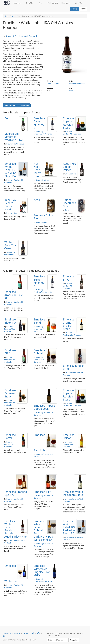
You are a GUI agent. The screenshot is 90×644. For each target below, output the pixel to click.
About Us (80, 3)
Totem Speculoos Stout (69, 203)
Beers (14, 16)
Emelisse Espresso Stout (10, 393)
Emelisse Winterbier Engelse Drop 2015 (42, 570)
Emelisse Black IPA (10, 321)
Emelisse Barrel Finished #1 (39, 123)
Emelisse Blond (39, 321)
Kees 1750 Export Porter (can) (11, 205)
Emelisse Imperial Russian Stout (69, 123)
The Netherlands (53, 84)
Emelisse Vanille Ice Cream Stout (73, 493)
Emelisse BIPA (69, 278)
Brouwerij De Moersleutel (16, 144)
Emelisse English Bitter (74, 367)
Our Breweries (53, 3)
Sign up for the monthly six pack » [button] (17, 105)
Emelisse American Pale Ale (14, 295)
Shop (41, 3)
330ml (71, 91)
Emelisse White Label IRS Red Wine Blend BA (10, 170)
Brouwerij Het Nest (43, 180)
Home (7, 16)
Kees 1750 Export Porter (69, 167)
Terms (26, 633)
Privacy (17, 633)
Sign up (75, 9)
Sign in (83, 9)
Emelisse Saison (69, 437)
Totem (67, 210)
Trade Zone (18, 3)
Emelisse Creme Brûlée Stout (69, 324)
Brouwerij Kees (71, 174)
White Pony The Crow (10, 245)
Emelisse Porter (10, 437)
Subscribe (74, 640)
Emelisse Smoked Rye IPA (16, 493)
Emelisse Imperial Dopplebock (45, 407)
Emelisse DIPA (10, 352)
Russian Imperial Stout (77, 84)
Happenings (67, 3)
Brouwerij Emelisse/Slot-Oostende (22, 36)
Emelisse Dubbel (39, 352)
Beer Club (31, 3)
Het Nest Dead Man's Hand (37, 170)
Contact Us (7, 633)
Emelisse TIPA (43, 492)
